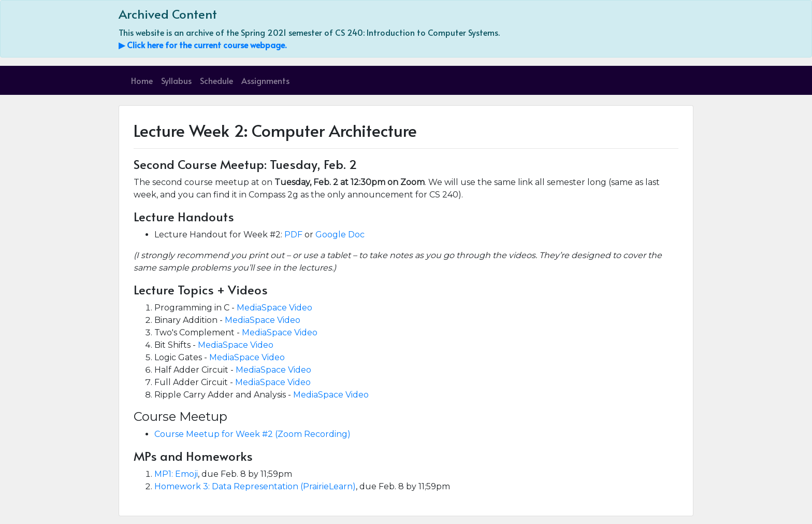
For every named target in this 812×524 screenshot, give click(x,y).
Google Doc (340, 235)
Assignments (265, 80)
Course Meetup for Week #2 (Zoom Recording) (252, 434)
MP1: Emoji (176, 474)
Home (142, 80)
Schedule (216, 80)
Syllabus (176, 80)
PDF (293, 235)
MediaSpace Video (274, 308)
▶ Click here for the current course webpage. (202, 45)
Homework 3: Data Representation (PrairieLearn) (255, 486)
